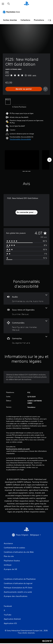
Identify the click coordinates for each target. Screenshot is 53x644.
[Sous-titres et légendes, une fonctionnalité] (27, 311)
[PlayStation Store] (12, 12)
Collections (25, 20)
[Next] (49, 160)
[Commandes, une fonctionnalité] (27, 326)
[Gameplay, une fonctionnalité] (27, 340)
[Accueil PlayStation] (27, 4)
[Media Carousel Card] (22, 160)
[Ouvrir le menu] (3, 4)
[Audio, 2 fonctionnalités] (27, 298)
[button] (20, 139)
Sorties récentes (10, 20)
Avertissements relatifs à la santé (18, 449)
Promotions (39, 20)
